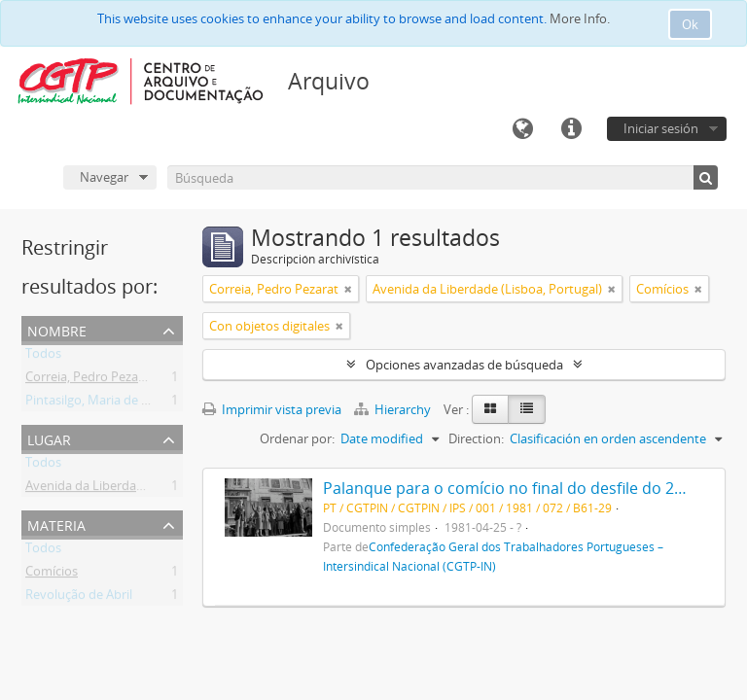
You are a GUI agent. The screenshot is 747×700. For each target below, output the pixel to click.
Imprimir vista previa (272, 409)
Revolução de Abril (79, 598)
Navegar (104, 177)
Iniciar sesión (661, 128)
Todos (43, 357)
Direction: (476, 438)
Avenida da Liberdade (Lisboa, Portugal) (140, 489)
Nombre (57, 329)
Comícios (52, 575)
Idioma (522, 129)
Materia (56, 524)
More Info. (580, 18)
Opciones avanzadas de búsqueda (464, 365)
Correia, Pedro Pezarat (90, 380)
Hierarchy (394, 409)
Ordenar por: (297, 438)
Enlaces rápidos (571, 129)
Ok (690, 24)
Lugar (49, 438)
